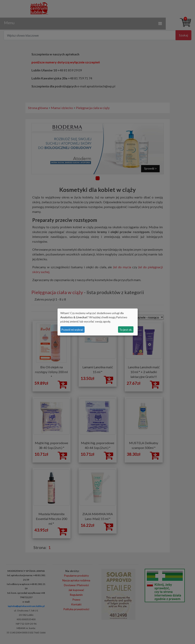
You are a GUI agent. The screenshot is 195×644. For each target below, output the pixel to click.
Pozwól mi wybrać (72, 330)
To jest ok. (126, 330)
